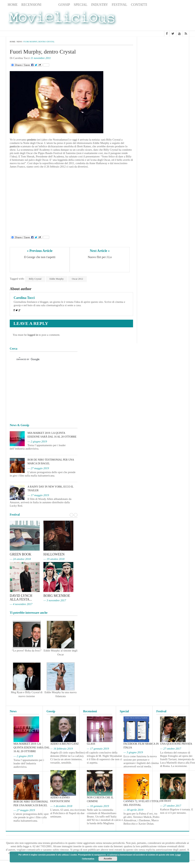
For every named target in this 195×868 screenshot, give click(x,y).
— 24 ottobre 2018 (20, 559)
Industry (100, 5)
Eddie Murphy (57, 279)
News (50, 5)
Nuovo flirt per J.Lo (100, 257)
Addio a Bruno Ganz (65, 744)
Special (81, 5)
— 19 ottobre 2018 (54, 559)
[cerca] (40, 359)
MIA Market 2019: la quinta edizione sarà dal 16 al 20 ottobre (32, 748)
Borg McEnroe (57, 596)
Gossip (64, 5)
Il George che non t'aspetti (40, 257)
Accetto (108, 859)
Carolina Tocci (24, 298)
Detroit (166, 801)
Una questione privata (176, 744)
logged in (33, 335)
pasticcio (15, 146)
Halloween (54, 554)
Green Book (21, 554)
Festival (119, 5)
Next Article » (100, 251)
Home (13, 5)
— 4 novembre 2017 (21, 604)
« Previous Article (40, 251)
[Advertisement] (159, 19)
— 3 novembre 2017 (55, 600)
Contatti (139, 5)
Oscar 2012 (77, 279)
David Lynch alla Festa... (21, 598)
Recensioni (31, 5)
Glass (91, 744)
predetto (32, 140)
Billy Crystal (35, 279)
